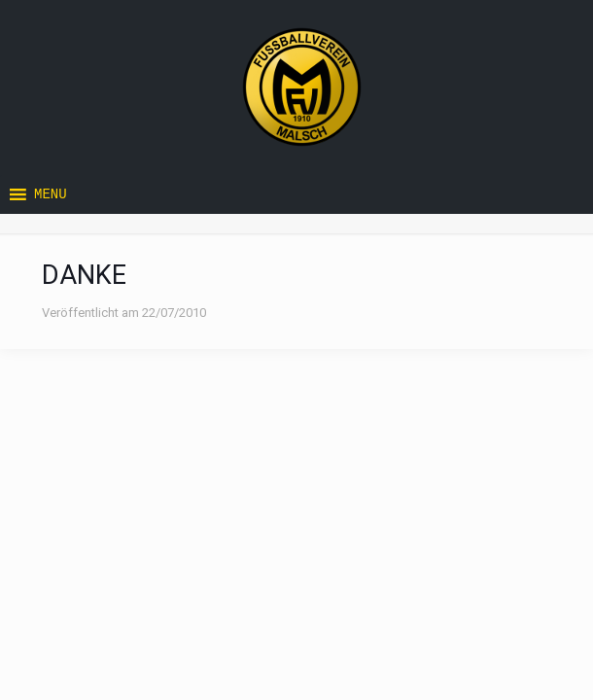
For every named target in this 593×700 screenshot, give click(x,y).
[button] (51, 194)
